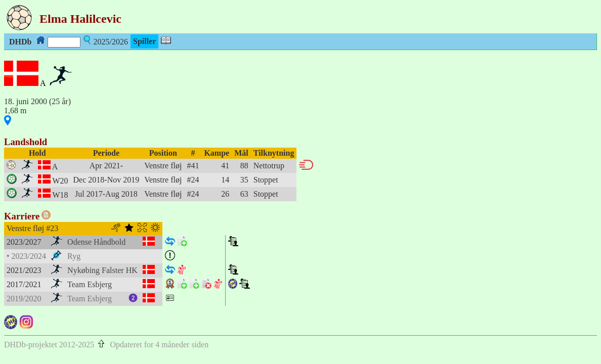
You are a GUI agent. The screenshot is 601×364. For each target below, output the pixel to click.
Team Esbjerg (90, 284)
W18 (60, 195)
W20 (60, 181)
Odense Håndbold (96, 242)
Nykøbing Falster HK (102, 270)
